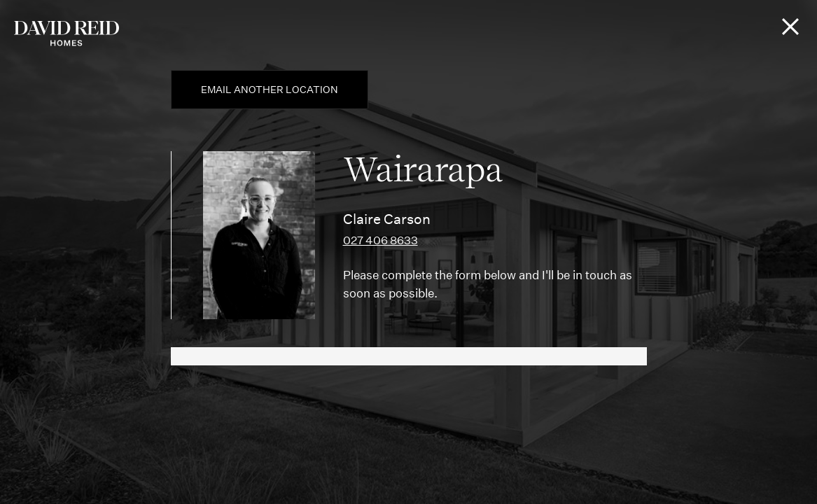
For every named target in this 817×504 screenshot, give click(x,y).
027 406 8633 (380, 240)
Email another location (270, 90)
